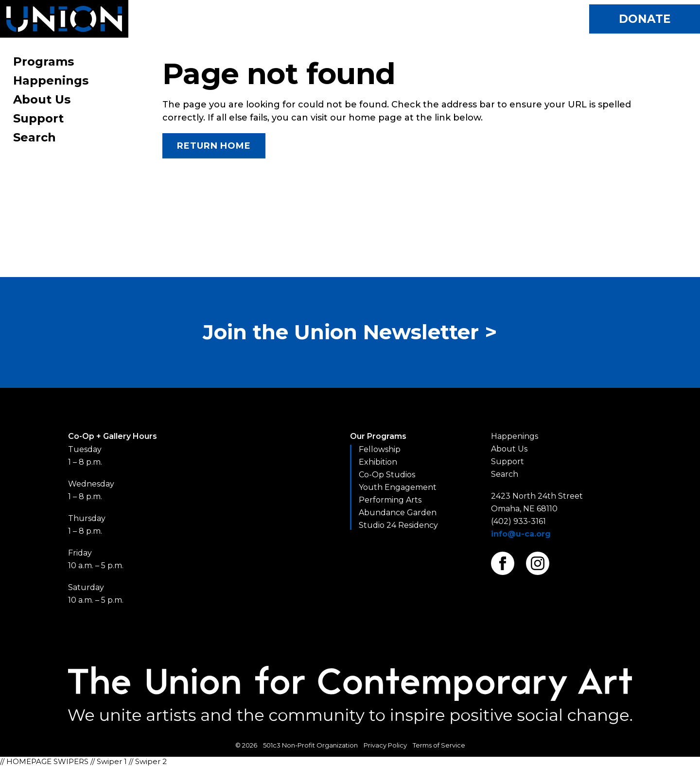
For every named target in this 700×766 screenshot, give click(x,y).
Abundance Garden (398, 513)
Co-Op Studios (387, 475)
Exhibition (378, 462)
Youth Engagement (398, 487)
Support (38, 118)
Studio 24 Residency (398, 525)
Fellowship (380, 449)
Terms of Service (439, 745)
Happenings (51, 80)
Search (35, 137)
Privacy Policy (385, 745)
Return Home (214, 146)
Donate (645, 19)
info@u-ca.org (521, 534)
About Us (42, 99)
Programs (44, 61)
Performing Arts (390, 500)
